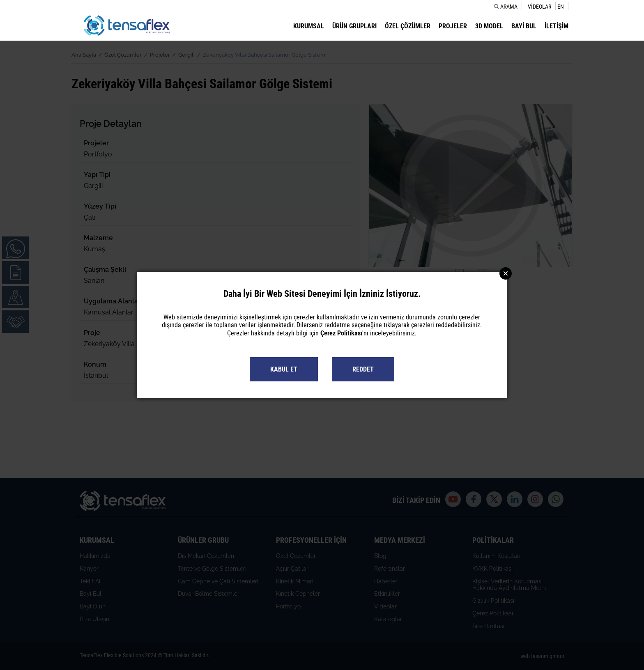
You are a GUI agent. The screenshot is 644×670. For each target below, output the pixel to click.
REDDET (363, 369)
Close (506, 273)
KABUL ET (284, 369)
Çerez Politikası (341, 333)
